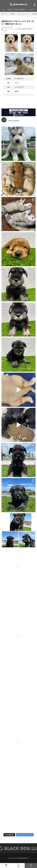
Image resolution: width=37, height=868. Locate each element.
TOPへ (31, 866)
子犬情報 (9, 10)
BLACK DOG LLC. (24, 858)
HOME (3, 10)
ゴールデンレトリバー (23, 14)
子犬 (16, 29)
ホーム (6, 866)
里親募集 (25, 29)
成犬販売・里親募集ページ (21, 10)
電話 (18, 866)
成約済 (20, 29)
